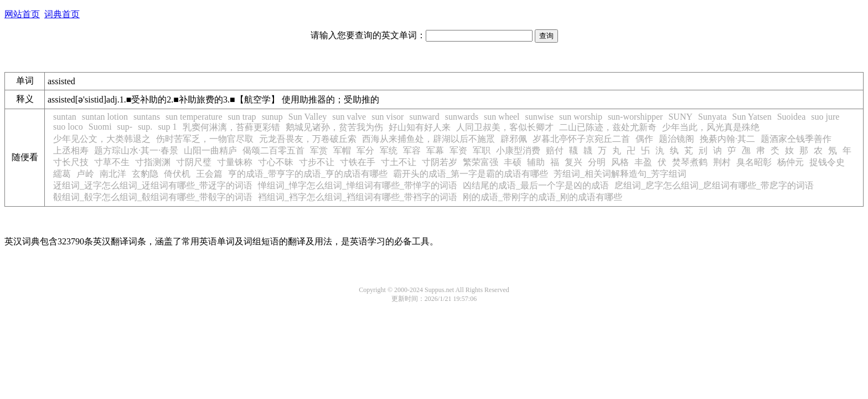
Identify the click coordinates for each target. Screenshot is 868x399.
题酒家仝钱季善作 (796, 139)
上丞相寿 (71, 150)
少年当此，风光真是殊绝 (711, 127)
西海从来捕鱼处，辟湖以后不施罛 (428, 139)
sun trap (242, 117)
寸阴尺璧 (194, 162)
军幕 (435, 150)
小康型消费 (518, 150)
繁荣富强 (480, 162)
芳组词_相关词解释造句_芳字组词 (620, 174)
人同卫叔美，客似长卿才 (505, 127)
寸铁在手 (358, 162)
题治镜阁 (676, 139)
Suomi (100, 127)
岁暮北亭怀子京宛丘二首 (581, 139)
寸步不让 (317, 162)
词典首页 (62, 14)
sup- (125, 127)
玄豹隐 (145, 174)
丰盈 (643, 162)
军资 (458, 150)
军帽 (342, 150)
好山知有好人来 (420, 127)
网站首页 (22, 14)
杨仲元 (790, 162)
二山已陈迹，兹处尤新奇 (608, 127)
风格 (620, 162)
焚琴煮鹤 (690, 162)
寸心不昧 (276, 162)
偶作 (644, 139)
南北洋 (113, 174)
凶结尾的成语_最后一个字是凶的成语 (536, 185)
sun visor (387, 117)
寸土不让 (399, 162)
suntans (147, 117)
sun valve (349, 117)
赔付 (555, 150)
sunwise (540, 117)
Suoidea (792, 117)
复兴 (573, 162)
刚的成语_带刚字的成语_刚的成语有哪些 (542, 197)
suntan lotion (105, 117)
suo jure (825, 117)
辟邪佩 (514, 139)
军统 (389, 150)
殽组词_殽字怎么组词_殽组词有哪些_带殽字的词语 (153, 197)
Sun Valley (308, 117)
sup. (145, 127)
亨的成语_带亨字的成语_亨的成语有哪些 (308, 174)
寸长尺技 (71, 162)
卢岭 (85, 174)
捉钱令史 (827, 162)
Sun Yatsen (752, 117)
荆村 (722, 162)
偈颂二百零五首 (273, 150)
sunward (424, 117)
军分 (365, 150)
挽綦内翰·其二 (727, 139)
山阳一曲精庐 (210, 150)
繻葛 (62, 174)
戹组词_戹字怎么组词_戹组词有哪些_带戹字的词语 (714, 185)
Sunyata (712, 117)
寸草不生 (112, 162)
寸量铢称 (235, 162)
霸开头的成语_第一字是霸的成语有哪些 (471, 174)
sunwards (462, 117)
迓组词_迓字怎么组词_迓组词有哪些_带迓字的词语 (153, 185)
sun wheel (502, 117)
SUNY (680, 117)
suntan (65, 117)
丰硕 (513, 162)
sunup (272, 117)
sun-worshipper (635, 117)
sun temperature (194, 117)
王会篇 (209, 174)
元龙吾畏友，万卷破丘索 (308, 139)
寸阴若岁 (440, 162)
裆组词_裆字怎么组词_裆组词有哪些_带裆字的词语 (358, 197)
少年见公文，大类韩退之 (102, 139)
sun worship (581, 117)
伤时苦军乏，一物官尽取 (205, 139)
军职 (482, 150)
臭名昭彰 (754, 162)
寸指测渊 (153, 162)
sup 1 (167, 127)
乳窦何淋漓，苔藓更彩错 (231, 127)
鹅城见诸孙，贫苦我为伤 (334, 127)
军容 (412, 150)
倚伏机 (177, 174)
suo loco (68, 127)
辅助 (536, 162)
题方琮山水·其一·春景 (136, 150)
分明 (597, 162)
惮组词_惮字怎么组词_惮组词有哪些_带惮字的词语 (358, 185)
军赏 (319, 150)
